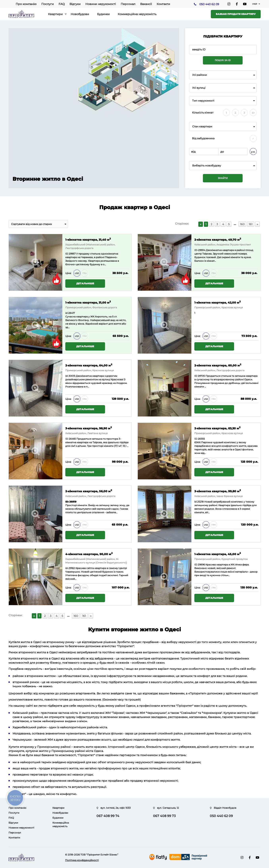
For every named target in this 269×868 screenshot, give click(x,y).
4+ (253, 113)
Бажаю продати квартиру (236, 14)
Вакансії (146, 4)
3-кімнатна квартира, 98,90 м (89, 428)
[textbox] (223, 166)
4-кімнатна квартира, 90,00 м (89, 554)
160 (242, 224)
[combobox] (223, 75)
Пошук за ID (223, 60)
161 (251, 224)
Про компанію (26, 4)
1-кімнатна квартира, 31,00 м (88, 302)
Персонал (128, 4)
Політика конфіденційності (82, 860)
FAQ (62, 4)
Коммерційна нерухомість (137, 14)
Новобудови (80, 14)
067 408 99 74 (108, 816)
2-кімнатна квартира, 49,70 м (218, 239)
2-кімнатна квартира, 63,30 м (217, 428)
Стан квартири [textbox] (202, 126)
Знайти (223, 178)
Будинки (103, 14)
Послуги (48, 4)
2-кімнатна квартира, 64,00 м (89, 365)
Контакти (163, 4)
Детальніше (85, 283)
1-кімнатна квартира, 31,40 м (88, 239)
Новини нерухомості (101, 4)
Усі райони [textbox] (200, 75)
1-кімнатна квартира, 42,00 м (217, 302)
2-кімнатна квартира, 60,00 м (218, 365)
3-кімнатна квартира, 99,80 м (218, 491)
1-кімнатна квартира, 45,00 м (218, 554)
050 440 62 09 (209, 4)
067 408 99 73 (164, 816)
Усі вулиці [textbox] (199, 88)
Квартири (55, 14)
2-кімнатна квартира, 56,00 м (89, 491)
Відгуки (75, 4)
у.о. (253, 152)
